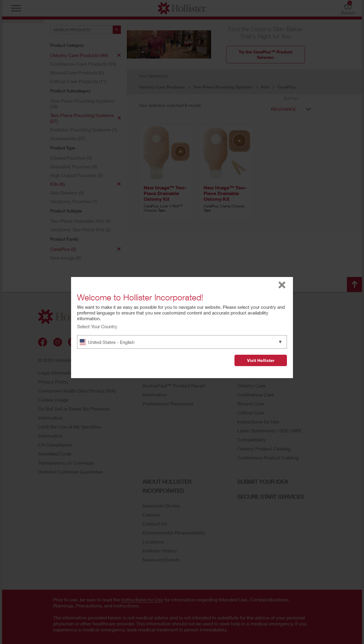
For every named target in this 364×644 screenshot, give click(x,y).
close (282, 285)
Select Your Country (97, 327)
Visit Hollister (261, 360)
